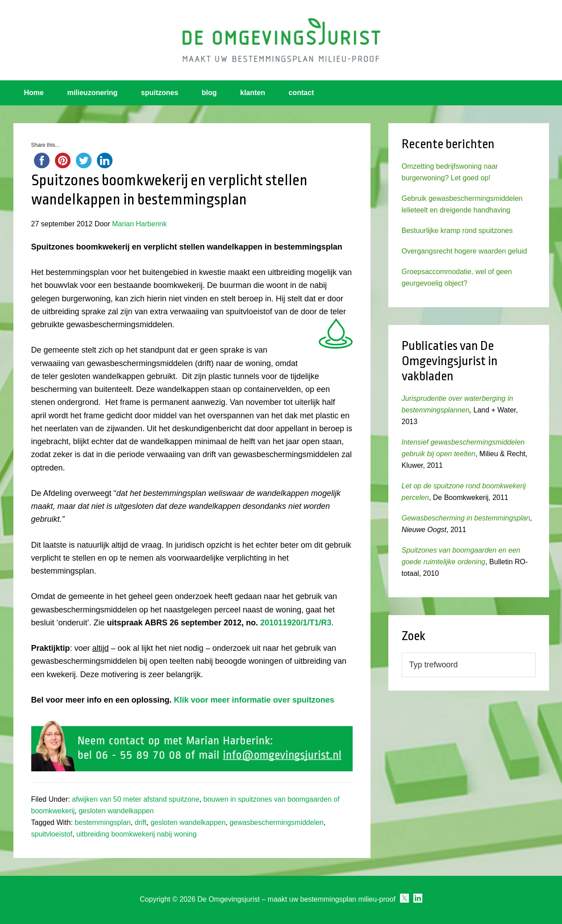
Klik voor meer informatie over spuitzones (253, 700)
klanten (253, 93)
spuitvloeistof (52, 834)
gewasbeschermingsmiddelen (277, 822)
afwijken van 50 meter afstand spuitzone (136, 799)
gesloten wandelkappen (116, 811)
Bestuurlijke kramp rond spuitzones (457, 231)
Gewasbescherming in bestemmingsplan (466, 518)
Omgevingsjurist (281, 40)
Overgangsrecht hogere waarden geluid (464, 251)
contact (301, 93)
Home (34, 93)
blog (209, 93)
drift (141, 822)
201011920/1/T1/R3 (296, 623)
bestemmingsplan (102, 822)
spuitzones (160, 93)
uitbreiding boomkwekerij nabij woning (136, 834)
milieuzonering (92, 93)
